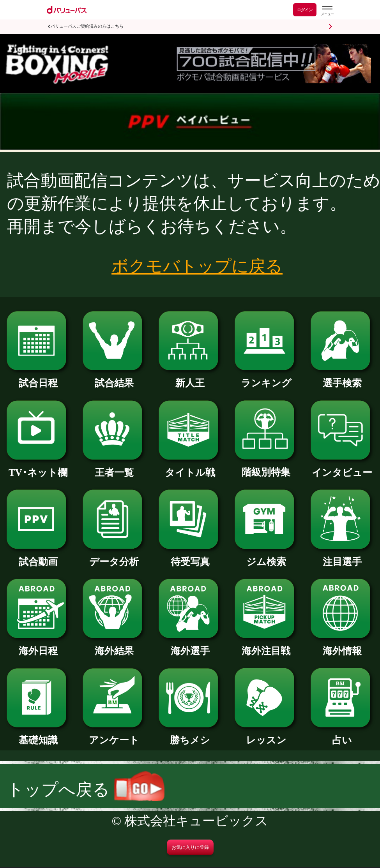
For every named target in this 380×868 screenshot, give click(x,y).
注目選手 (342, 557)
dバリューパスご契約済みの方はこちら (86, 26)
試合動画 (38, 557)
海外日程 (38, 646)
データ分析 (114, 557)
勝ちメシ (190, 735)
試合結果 (114, 378)
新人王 (190, 378)
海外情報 (342, 646)
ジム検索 (266, 557)
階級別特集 (266, 467)
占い (342, 735)
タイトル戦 (190, 467)
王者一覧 (114, 467)
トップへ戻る (86, 789)
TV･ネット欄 (38, 467)
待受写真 (190, 557)
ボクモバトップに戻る (197, 266)
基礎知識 (38, 735)
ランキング (266, 378)
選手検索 (342, 378)
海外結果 (114, 646)
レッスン (266, 735)
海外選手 (190, 646)
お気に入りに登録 (190, 847)
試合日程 (38, 378)
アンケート (114, 735)
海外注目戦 (266, 646)
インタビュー (342, 467)
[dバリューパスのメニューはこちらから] (327, 11)
